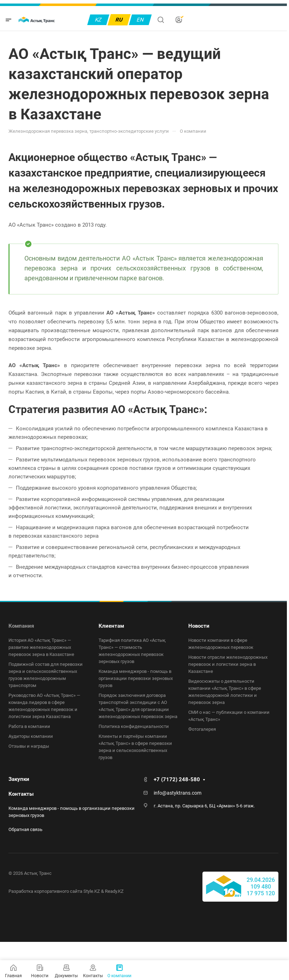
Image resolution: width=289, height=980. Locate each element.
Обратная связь (25, 829)
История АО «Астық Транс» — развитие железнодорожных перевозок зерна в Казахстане (41, 647)
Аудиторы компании (31, 736)
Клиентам (111, 626)
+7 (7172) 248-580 (177, 779)
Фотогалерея (202, 729)
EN (140, 20)
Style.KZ (92, 891)
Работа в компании (29, 726)
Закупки (19, 779)
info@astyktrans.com (178, 793)
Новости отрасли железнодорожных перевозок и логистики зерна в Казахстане (228, 664)
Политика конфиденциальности (134, 726)
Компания (21, 626)
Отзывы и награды (29, 746)
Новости (199, 626)
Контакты (21, 794)
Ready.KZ (114, 891)
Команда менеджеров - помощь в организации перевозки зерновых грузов (136, 678)
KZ (98, 20)
